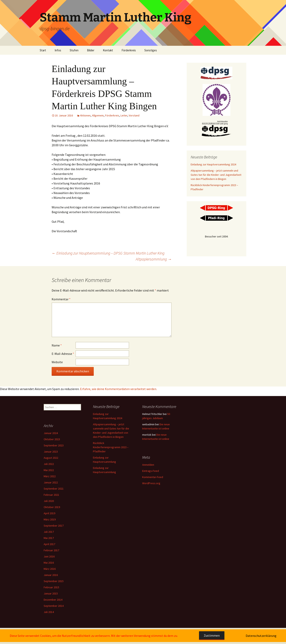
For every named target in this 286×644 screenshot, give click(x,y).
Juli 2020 (49, 501)
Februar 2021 (51, 495)
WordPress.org (151, 483)
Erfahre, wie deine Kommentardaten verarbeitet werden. (118, 389)
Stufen (74, 50)
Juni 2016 (49, 556)
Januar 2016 (51, 575)
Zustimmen (212, 635)
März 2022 (50, 476)
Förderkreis (129, 50)
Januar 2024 (51, 433)
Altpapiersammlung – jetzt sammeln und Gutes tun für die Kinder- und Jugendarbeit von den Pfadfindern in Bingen (216, 175)
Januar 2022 (51, 482)
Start (43, 50)
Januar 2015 (51, 593)
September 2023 (54, 445)
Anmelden (148, 465)
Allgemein (98, 115)
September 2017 (54, 526)
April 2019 (49, 513)
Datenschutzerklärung (261, 636)
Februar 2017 (51, 550)
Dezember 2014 (53, 600)
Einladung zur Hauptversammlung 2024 (213, 164)
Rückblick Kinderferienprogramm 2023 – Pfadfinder (111, 447)
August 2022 (51, 458)
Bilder (91, 50)
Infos (58, 50)
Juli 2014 (49, 612)
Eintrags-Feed (151, 471)
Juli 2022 (49, 464)
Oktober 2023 (52, 439)
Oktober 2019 (52, 507)
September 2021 (54, 489)
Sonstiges (151, 50)
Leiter (124, 115)
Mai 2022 (49, 470)
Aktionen (85, 115)
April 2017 (49, 544)
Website (57, 362)
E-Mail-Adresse (63, 354)
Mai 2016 (49, 563)
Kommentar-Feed (153, 477)
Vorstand (134, 115)
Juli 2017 (49, 532)
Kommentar (61, 299)
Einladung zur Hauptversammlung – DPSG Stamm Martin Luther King (108, 253)
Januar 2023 (51, 452)
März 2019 (50, 519)
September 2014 (54, 606)
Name (57, 345)
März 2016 (50, 569)
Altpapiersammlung (154, 259)
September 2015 (54, 581)
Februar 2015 (51, 587)
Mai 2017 (49, 538)
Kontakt (108, 50)
